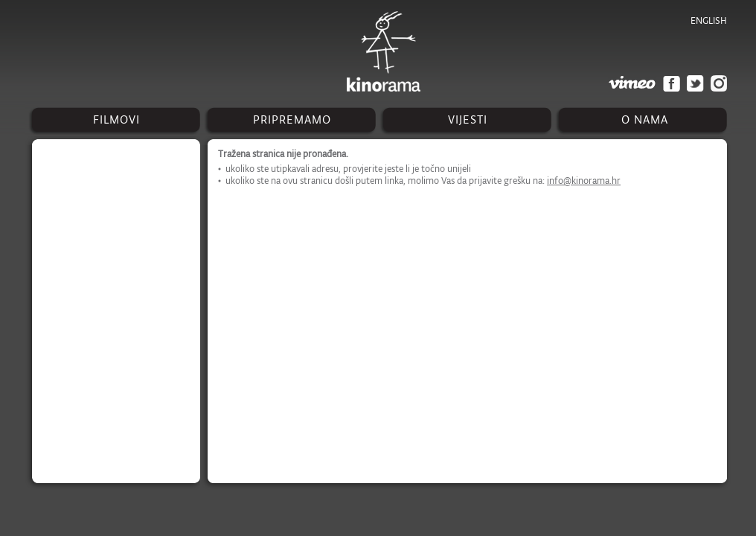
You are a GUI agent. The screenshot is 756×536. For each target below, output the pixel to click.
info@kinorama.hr (584, 181)
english (709, 20)
